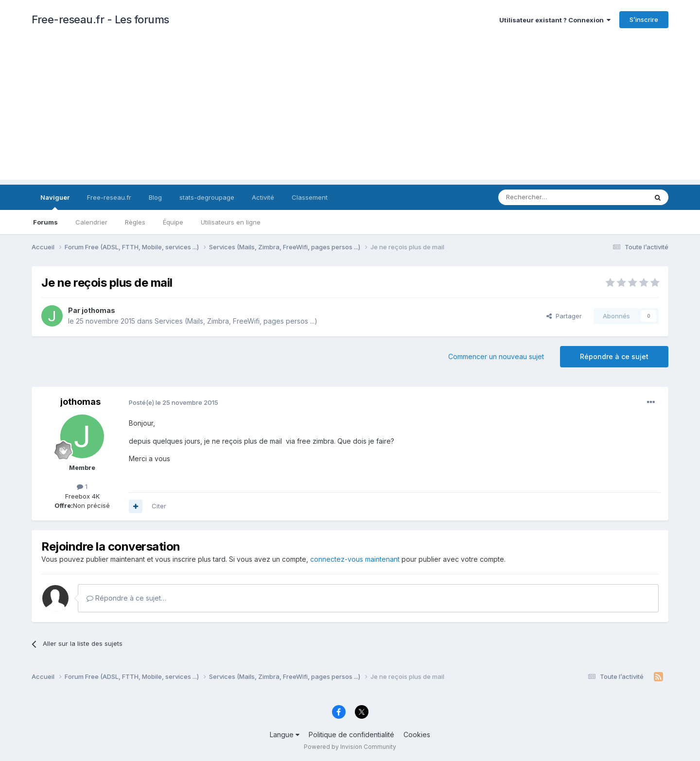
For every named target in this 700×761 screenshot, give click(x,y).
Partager (564, 316)
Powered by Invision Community (350, 747)
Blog (155, 197)
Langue (285, 735)
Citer (159, 506)
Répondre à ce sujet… (126, 598)
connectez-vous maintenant (355, 559)
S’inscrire (644, 19)
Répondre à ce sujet (614, 356)
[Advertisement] (350, 112)
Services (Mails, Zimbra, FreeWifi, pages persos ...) (236, 321)
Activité (263, 197)
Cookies (417, 735)
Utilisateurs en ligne (231, 222)
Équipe (173, 222)
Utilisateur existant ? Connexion (555, 20)
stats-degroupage (207, 197)
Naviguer (55, 202)
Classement (310, 197)
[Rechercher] (551, 197)
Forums (45, 222)
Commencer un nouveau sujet (496, 356)
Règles (135, 222)
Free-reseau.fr (109, 197)
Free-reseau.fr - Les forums (100, 19)
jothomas (98, 310)
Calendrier (91, 222)
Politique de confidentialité (351, 735)
